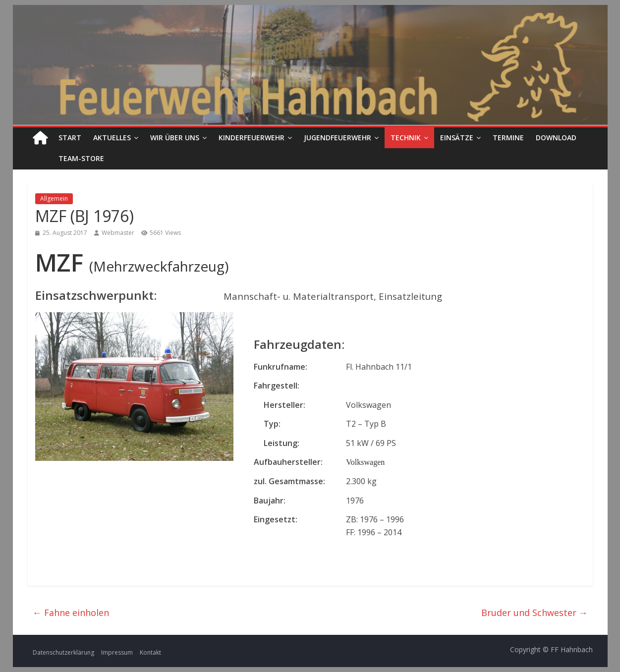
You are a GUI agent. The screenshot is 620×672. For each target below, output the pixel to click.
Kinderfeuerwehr (252, 138)
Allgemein (54, 198)
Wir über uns (175, 138)
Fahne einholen (71, 613)
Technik (406, 138)
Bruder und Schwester (535, 613)
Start (70, 138)
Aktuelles (112, 138)
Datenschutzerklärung (63, 652)
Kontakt (150, 652)
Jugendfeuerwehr (338, 138)
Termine (508, 138)
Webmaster (118, 233)
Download (556, 138)
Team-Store (81, 158)
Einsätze (457, 138)
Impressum (117, 652)
